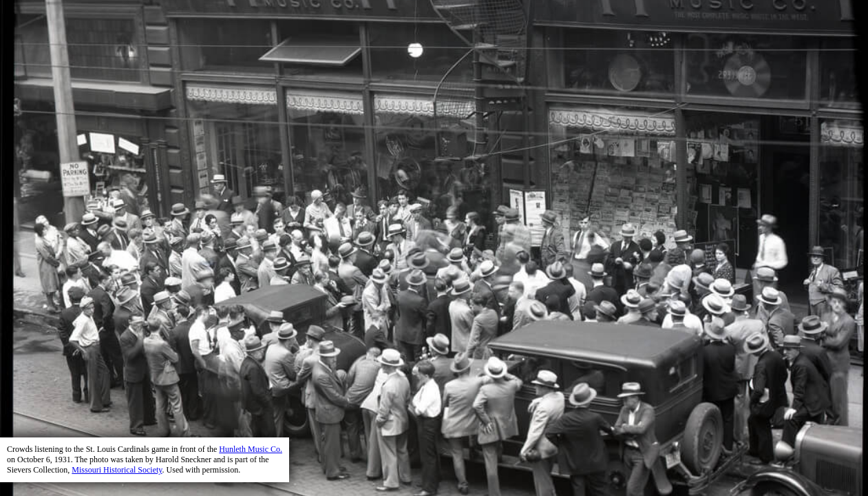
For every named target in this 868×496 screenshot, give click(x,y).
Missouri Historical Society (117, 470)
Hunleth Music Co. (251, 449)
